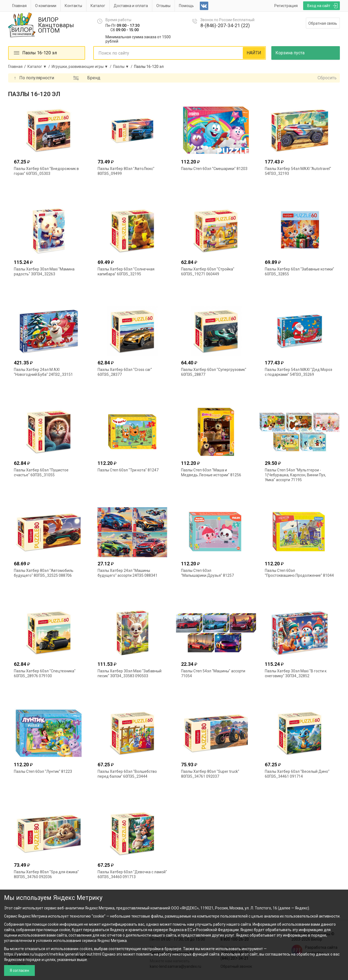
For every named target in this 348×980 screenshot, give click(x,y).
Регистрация (286, 6)
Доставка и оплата (131, 6)
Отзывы (163, 6)
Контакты (73, 6)
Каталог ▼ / (40, 67)
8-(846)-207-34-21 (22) (225, 25)
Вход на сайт (319, 6)
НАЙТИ (254, 53)
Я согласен (19, 970)
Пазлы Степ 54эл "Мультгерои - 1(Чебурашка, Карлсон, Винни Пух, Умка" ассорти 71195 (295, 475)
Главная (19, 6)
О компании (46, 6)
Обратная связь (323, 23)
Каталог (98, 6)
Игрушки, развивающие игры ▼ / (82, 67)
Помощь (186, 6)
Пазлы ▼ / (124, 67)
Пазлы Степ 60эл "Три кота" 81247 (128, 470)
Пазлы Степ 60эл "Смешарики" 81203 (214, 169)
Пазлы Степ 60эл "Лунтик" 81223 (43, 771)
